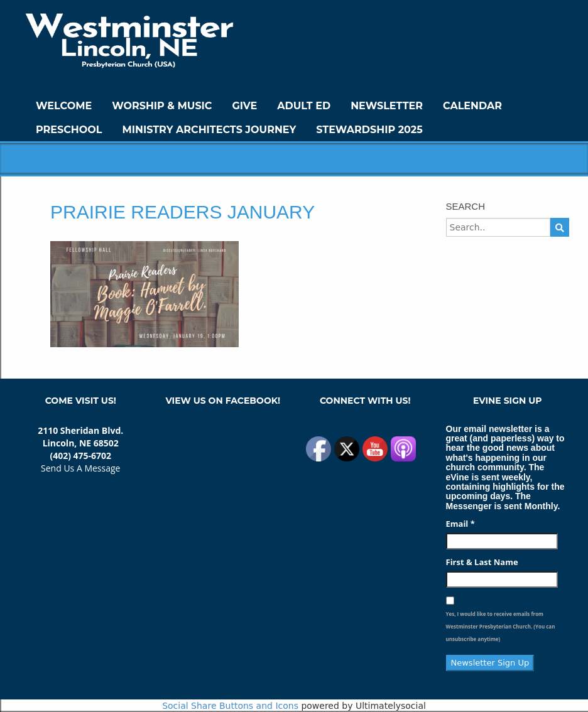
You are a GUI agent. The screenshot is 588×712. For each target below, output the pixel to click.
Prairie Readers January (182, 212)
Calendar (472, 106)
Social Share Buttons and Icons (230, 706)
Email (460, 524)
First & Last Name (482, 562)
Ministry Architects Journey (209, 130)
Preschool (69, 130)
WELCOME (64, 106)
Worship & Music (162, 106)
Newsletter (387, 106)
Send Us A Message (80, 468)
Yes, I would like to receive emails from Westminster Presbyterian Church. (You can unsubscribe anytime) (501, 626)
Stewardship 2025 (369, 130)
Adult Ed (304, 106)
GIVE (244, 106)
